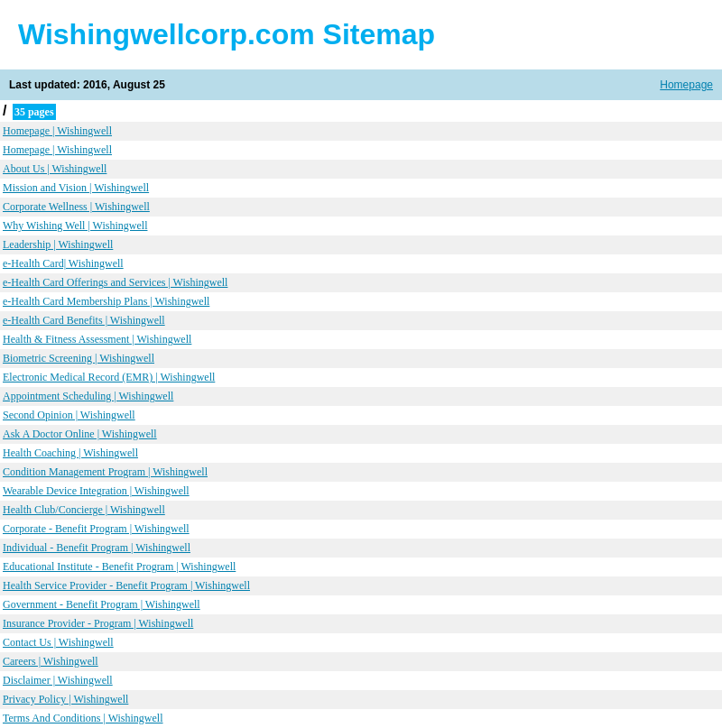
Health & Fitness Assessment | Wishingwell (97, 339)
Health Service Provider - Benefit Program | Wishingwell (126, 585)
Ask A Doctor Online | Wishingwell (80, 434)
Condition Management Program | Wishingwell (105, 472)
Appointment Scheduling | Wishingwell (88, 396)
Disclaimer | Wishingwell (58, 680)
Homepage (686, 85)
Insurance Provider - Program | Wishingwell (98, 623)
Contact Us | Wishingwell (58, 642)
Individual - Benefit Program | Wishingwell (97, 548)
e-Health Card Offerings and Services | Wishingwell (115, 282)
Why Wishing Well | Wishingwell (75, 226)
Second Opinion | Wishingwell (69, 415)
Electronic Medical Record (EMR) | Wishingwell (109, 377)
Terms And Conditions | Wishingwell (83, 718)
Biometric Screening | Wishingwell (79, 358)
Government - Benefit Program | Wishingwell (102, 604)
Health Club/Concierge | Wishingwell (84, 510)
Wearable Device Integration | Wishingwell (96, 491)
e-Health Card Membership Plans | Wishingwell (106, 301)
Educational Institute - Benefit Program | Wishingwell (119, 567)
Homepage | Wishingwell (57, 131)
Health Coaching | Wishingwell (70, 453)
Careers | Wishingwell (51, 661)
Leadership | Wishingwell (58, 244)
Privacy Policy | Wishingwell (65, 699)
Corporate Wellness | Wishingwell (76, 207)
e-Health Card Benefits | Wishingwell (84, 320)
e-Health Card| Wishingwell (63, 263)
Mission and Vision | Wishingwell (76, 188)
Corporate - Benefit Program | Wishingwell (96, 529)
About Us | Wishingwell (55, 169)
